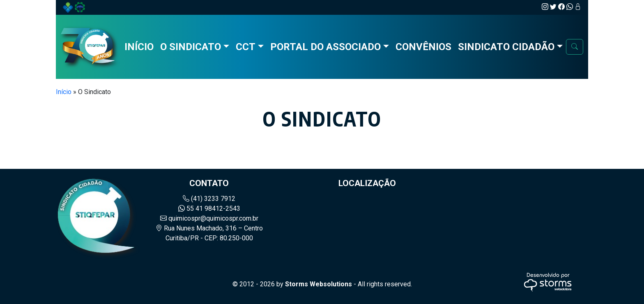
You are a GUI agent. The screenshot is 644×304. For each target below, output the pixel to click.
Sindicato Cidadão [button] (506, 47)
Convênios (423, 47)
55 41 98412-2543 (209, 208)
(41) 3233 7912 (209, 199)
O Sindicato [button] (191, 47)
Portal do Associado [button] (325, 47)
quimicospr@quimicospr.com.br (209, 218)
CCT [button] (246, 47)
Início (139, 47)
